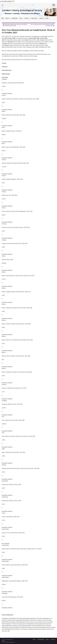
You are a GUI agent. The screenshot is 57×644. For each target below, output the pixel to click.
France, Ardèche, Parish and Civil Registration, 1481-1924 (17, 211)
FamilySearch (7, 56)
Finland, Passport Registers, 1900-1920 (12, 179)
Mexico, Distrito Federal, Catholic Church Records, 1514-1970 (18, 276)
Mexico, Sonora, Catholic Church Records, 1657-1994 (16, 356)
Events (21, 18)
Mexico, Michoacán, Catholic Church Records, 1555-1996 (17, 308)
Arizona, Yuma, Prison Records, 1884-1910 (13, 533)
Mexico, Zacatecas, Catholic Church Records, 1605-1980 (17, 372)
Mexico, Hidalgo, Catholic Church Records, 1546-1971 (16, 292)
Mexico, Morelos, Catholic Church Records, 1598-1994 (16, 324)
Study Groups (34, 18)
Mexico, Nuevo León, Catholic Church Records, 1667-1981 (17, 340)
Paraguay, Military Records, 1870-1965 (12, 404)
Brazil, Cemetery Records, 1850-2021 (12, 131)
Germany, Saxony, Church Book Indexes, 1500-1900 (16, 227)
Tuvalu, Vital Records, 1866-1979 (11, 517)
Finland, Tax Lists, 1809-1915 (10, 195)
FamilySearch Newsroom (30, 60)
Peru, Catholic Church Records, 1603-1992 (13, 420)
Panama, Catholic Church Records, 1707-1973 (14, 388)
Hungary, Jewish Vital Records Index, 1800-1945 (15, 244)
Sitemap (3, 641)
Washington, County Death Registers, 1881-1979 (15, 581)
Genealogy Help (41, 639)
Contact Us (42, 18)
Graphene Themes (11, 642)
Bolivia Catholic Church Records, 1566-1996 (13, 115)
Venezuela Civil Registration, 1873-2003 (12, 597)
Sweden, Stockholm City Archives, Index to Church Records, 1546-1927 (21, 468)
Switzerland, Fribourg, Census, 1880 (11, 501)
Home (3, 18)
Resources (27, 18)
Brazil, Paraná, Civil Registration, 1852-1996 (13, 147)
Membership (15, 18)
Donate (47, 18)
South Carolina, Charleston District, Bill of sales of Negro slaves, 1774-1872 (22, 549)
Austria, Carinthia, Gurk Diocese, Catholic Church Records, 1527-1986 (20, 99)
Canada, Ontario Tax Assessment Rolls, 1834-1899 (15, 163)
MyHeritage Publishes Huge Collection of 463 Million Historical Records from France (15, 25)
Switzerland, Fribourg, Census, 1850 (11, 485)
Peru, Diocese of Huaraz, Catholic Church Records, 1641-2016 (18, 436)
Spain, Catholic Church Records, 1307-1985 (13, 452)
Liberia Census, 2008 (7, 260)
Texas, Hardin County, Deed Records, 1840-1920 (15, 565)
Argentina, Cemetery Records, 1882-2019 (13, 83)
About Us (8, 18)
